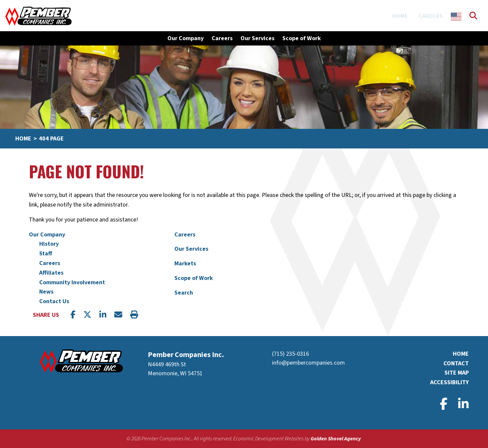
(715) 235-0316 (291, 354)
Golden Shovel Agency (336, 439)
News (46, 292)
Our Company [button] (186, 38)
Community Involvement (72, 282)
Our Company (47, 235)
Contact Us (54, 301)
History (49, 244)
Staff (46, 254)
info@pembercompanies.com (308, 363)
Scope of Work (302, 38)
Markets (185, 264)
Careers (431, 16)
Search (184, 293)
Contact (456, 363)
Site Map (457, 373)
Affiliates (51, 273)
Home (400, 16)
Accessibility (449, 382)
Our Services (257, 38)
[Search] (479, 16)
